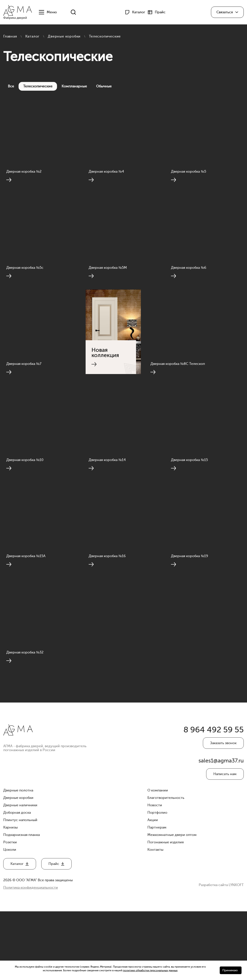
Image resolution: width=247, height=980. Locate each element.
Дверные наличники (20, 874)
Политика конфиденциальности (31, 956)
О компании (158, 859)
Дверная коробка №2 (25, 181)
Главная (10, 36)
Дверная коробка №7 (25, 396)
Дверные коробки (64, 36)
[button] (227, 13)
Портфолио (157, 881)
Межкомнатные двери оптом (172, 903)
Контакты (155, 918)
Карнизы (10, 896)
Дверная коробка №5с (26, 289)
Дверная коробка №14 (108, 503)
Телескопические (38, 86)
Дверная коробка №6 (190, 289)
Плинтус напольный (20, 889)
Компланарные (74, 86)
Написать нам (225, 843)
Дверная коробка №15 (190, 503)
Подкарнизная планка (22, 903)
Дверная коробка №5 (189, 181)
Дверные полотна (18, 859)
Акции (153, 889)
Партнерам (157, 896)
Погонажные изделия (166, 911)
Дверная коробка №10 (26, 503)
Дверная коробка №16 (108, 610)
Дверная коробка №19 (190, 610)
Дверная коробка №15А (27, 610)
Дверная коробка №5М (109, 289)
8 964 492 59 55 (211, 797)
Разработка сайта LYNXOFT (221, 953)
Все (11, 86)
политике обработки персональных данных (150, 970)
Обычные (104, 86)
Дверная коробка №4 (107, 181)
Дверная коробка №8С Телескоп (178, 396)
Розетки (10, 911)
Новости (155, 874)
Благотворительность (166, 866)
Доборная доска (17, 881)
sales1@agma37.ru (222, 829)
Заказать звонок (223, 810)
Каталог (33, 36)
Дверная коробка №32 (26, 718)
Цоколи (10, 918)
